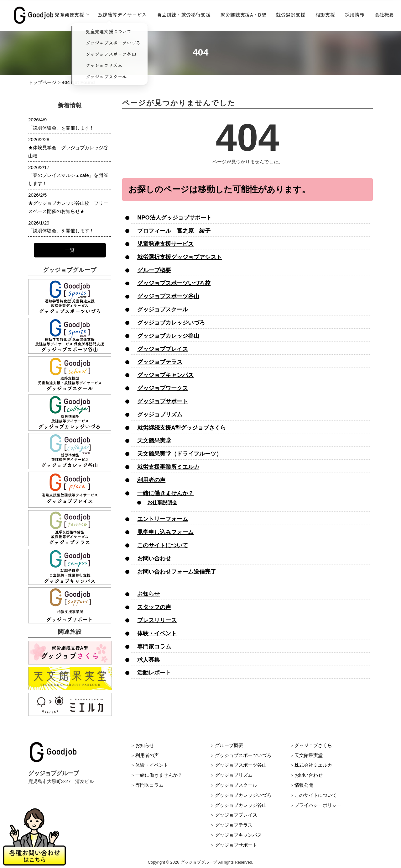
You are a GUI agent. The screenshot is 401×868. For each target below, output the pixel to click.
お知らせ (148, 594)
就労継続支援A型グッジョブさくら (182, 428)
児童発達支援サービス (165, 244)
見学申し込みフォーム (165, 532)
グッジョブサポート (163, 401)
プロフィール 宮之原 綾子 (174, 231)
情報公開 (304, 785)
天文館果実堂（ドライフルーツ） (180, 454)
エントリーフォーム (163, 519)
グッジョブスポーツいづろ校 (174, 283)
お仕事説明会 (162, 502)
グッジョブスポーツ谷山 (168, 296)
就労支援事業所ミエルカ (168, 467)
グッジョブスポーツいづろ (243, 755)
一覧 (70, 250)
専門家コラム (154, 646)
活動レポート (154, 672)
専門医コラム (149, 785)
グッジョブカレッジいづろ (171, 323)
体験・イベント (157, 633)
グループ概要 (154, 270)
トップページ (42, 82)
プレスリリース (157, 620)
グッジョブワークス (163, 388)
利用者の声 (151, 480)
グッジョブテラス (160, 362)
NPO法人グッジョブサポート (174, 217)
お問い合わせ (154, 558)
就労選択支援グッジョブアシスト (180, 257)
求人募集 (148, 660)
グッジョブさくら (313, 745)
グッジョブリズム (160, 414)
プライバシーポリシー (318, 805)
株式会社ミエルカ (313, 765)
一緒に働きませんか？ (165, 493)
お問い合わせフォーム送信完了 (177, 572)
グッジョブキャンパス (165, 375)
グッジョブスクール (163, 309)
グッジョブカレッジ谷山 (168, 336)
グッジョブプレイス (163, 349)
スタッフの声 (154, 607)
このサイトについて (163, 545)
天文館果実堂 (154, 440)
